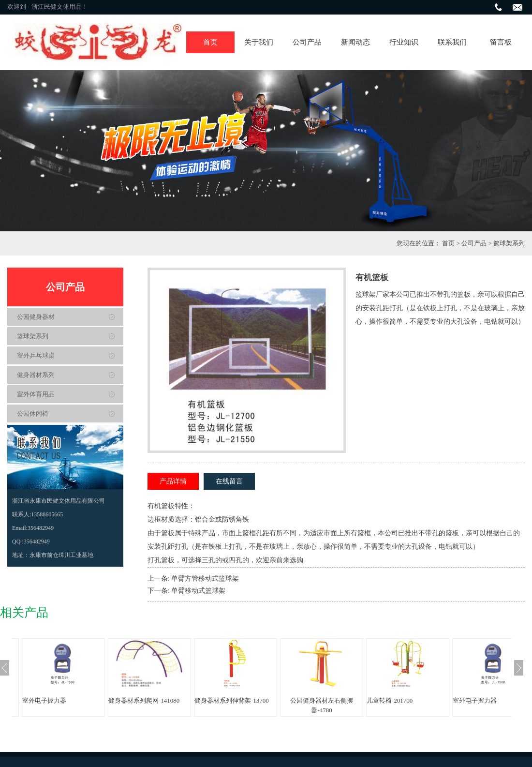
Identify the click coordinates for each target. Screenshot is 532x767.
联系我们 (452, 42)
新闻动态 (355, 42)
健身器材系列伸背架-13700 (232, 700)
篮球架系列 (509, 243)
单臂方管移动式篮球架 (205, 579)
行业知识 (404, 42)
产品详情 (173, 481)
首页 (210, 42)
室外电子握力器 (44, 700)
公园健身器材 (36, 317)
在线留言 (229, 481)
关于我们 (259, 42)
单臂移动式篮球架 (198, 591)
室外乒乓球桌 (36, 355)
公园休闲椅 (33, 414)
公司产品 (307, 42)
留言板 (501, 42)
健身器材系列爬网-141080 (144, 700)
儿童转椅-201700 (390, 700)
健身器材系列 (36, 375)
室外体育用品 (36, 394)
